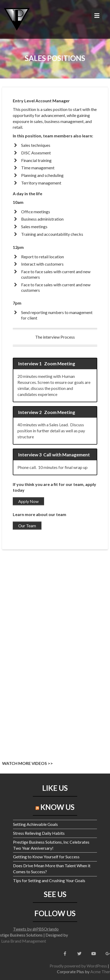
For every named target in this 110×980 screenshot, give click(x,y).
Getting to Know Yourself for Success (46, 857)
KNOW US (57, 807)
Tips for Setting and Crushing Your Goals (49, 880)
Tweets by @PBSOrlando (36, 929)
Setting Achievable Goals (35, 824)
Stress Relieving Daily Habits (39, 833)
